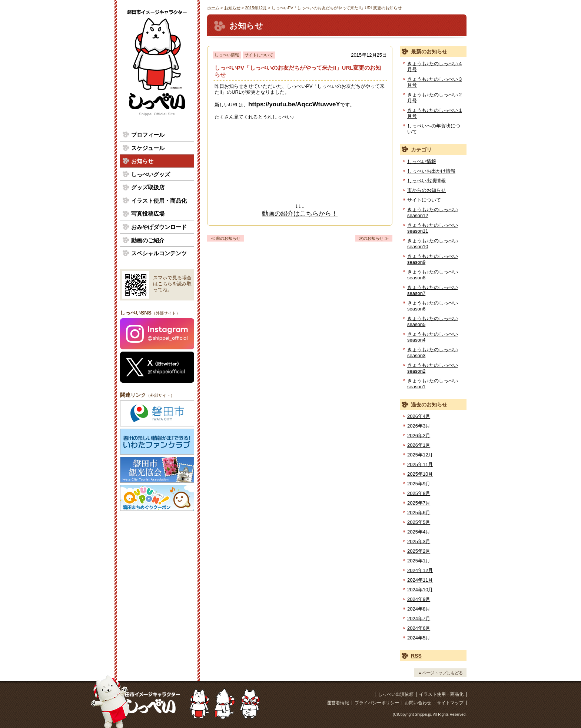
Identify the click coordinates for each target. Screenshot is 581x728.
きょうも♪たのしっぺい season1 (433, 384)
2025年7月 (419, 503)
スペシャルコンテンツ (159, 253)
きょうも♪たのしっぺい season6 (433, 306)
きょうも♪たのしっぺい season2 (433, 368)
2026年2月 (419, 436)
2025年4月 (419, 532)
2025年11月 (420, 464)
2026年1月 (419, 445)
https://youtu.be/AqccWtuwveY (294, 104)
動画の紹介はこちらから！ (300, 214)
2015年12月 (256, 8)
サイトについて (259, 55)
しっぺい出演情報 (426, 181)
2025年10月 (420, 474)
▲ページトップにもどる (440, 673)
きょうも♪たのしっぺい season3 (433, 353)
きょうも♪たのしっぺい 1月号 (434, 113)
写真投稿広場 (148, 214)
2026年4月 (419, 416)
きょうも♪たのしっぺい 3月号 (434, 82)
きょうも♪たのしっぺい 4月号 (434, 67)
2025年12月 (420, 455)
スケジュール (148, 148)
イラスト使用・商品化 (159, 201)
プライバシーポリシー (377, 703)
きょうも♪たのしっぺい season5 (433, 321)
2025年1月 (419, 561)
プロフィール (148, 135)
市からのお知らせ (426, 190)
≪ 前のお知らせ (226, 238)
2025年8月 (419, 493)
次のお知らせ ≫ (374, 238)
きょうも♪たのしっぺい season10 (433, 244)
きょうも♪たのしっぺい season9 (433, 259)
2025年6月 (419, 513)
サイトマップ (450, 703)
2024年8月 (419, 609)
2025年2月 (419, 551)
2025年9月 (419, 484)
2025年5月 (419, 522)
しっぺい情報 (227, 55)
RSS (416, 656)
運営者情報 (338, 703)
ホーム (213, 8)
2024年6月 (419, 628)
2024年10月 (420, 590)
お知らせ (232, 8)
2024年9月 (419, 599)
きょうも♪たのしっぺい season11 (433, 228)
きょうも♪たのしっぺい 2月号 (434, 98)
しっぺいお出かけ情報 (431, 171)
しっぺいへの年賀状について (434, 129)
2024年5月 (419, 638)
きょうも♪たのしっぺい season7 (433, 290)
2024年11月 (420, 580)
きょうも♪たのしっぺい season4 (433, 337)
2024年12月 (420, 570)
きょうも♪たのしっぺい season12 (433, 212)
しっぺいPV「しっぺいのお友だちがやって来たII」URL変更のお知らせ (298, 71)
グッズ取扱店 (148, 187)
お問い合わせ (418, 703)
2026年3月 (419, 426)
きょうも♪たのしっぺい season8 (433, 275)
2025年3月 (419, 541)
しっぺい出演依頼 (396, 694)
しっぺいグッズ (151, 174)
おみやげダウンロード (159, 227)
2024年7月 (419, 619)
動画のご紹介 (148, 240)
